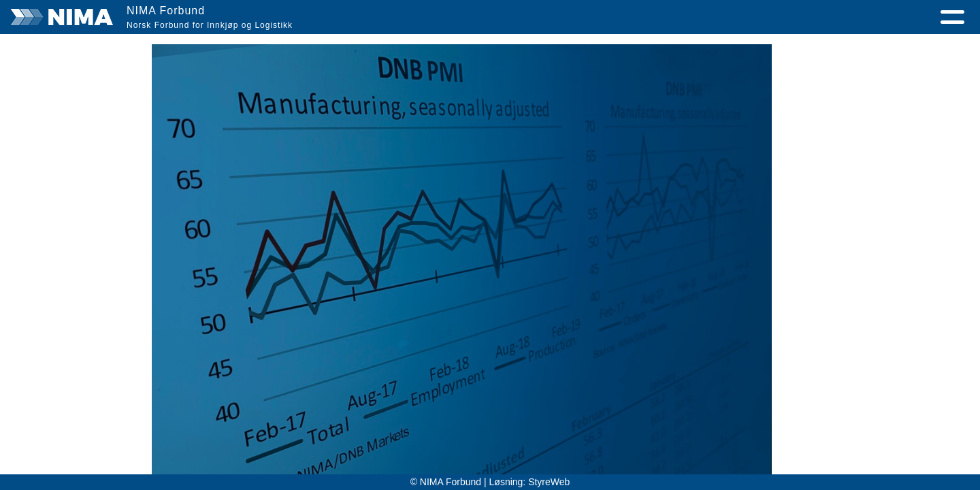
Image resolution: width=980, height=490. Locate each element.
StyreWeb (549, 482)
